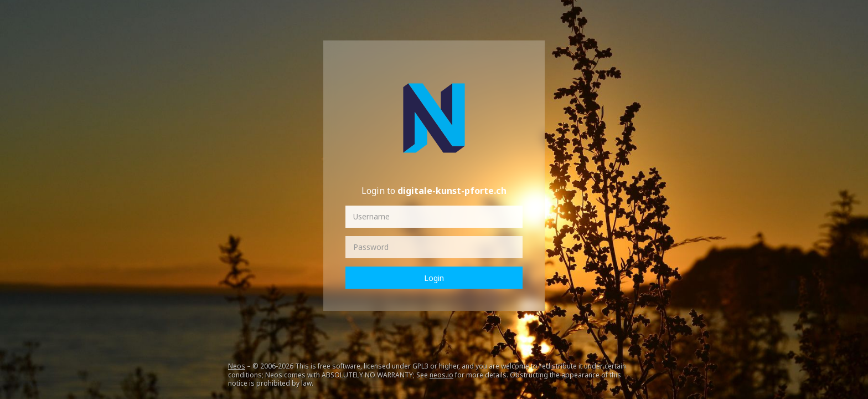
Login (434, 278)
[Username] (434, 217)
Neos (237, 366)
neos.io (441, 375)
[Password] (434, 247)
